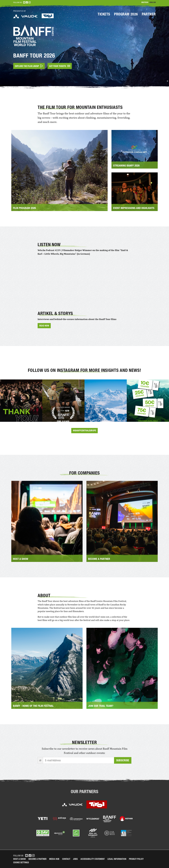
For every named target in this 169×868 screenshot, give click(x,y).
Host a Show (19, 859)
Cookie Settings (21, 862)
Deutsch (145, 2)
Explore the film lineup (29, 66)
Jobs (75, 859)
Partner (149, 14)
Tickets (104, 14)
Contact (66, 859)
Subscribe (123, 760)
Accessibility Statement (93, 859)
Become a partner (37, 859)
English (153, 2)
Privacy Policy (136, 859)
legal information (117, 859)
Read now (44, 326)
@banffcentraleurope (85, 430)
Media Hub (54, 859)
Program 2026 (126, 14)
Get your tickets (60, 66)
